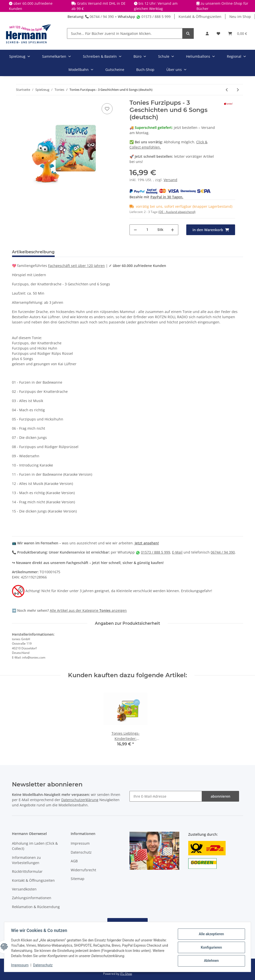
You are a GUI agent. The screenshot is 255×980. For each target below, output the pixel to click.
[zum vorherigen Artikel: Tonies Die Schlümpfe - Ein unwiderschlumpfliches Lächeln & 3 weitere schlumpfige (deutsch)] (227, 90)
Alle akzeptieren (210, 934)
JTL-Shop (126, 974)
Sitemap (78, 879)
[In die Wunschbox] (107, 109)
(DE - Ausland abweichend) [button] (177, 212)
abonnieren (221, 796)
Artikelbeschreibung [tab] (33, 252)
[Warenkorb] (238, 33)
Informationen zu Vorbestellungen (26, 860)
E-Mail (177, 552)
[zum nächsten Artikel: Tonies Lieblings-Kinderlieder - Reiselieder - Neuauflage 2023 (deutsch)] (238, 90)
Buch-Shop (145, 70)
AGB (74, 861)
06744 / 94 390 (99, 17)
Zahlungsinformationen (32, 898)
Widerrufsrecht (83, 870)
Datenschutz (81, 852)
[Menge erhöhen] (172, 230)
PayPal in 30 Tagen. (167, 197)
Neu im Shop (240, 17)
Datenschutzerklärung (80, 800)
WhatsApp (127, 17)
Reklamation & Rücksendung (36, 907)
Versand (170, 180)
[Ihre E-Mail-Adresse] (166, 796)
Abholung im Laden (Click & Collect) (35, 846)
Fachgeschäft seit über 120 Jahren (76, 266)
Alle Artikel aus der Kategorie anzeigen (88, 610)
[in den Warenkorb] (211, 230)
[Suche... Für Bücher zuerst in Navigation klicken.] (125, 33)
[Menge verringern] (135, 230)
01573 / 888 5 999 (153, 17)
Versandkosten (24, 889)
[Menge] (147, 230)
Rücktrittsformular (27, 871)
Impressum (80, 843)
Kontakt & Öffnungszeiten (200, 17)
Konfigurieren (210, 947)
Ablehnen (210, 960)
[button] (207, 33)
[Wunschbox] (218, 33)
